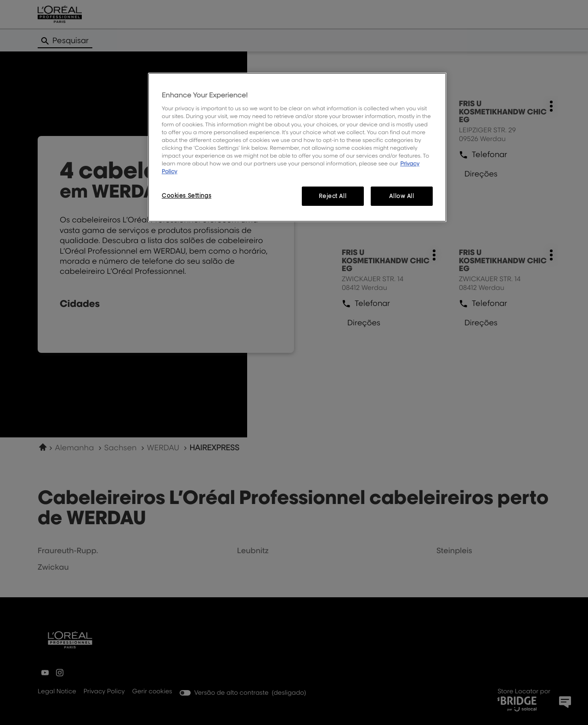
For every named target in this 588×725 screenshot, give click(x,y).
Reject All (333, 196)
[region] (297, 147)
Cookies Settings (187, 195)
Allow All (401, 196)
